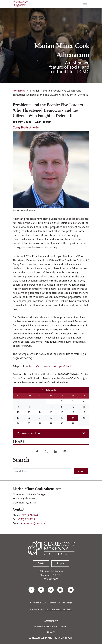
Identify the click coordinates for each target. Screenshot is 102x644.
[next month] (60, 390)
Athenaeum (19, 91)
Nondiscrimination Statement (51, 627)
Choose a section (28, 433)
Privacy (51, 632)
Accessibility (51, 621)
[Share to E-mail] (65, 451)
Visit (41, 563)
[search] (79, 4)
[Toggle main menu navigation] (85, 4)
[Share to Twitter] (46, 451)
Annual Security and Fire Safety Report (51, 638)
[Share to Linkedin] (56, 451)
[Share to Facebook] (37, 451)
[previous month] (42, 390)
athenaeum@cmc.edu (33, 523)
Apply (60, 563)
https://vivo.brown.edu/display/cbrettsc (51, 366)
